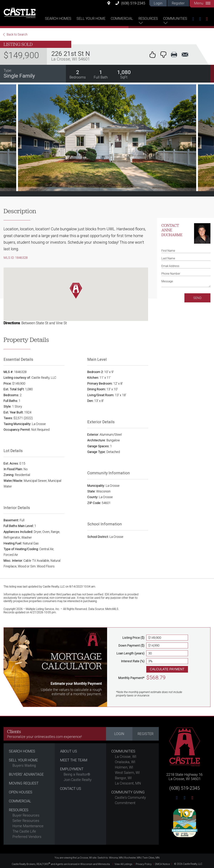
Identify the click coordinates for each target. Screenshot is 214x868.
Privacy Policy (144, 864)
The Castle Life (24, 831)
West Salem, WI (127, 773)
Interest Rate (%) (133, 661)
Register (178, 3)
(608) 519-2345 (130, 3)
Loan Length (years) (131, 653)
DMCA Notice (162, 864)
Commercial (122, 19)
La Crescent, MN (128, 783)
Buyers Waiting (24, 765)
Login (158, 3)
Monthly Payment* (131, 678)
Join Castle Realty (78, 780)
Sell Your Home (91, 19)
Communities (175, 19)
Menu (202, 3)
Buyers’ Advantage (26, 774)
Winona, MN (116, 858)
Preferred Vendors (27, 837)
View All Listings (123, 864)
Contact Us (71, 789)
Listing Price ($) (133, 638)
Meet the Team (74, 760)
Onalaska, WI (125, 762)
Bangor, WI (123, 778)
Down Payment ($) (132, 645)
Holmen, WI (124, 767)
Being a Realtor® (77, 774)
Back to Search (17, 34)
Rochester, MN (133, 858)
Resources (148, 19)
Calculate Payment (167, 669)
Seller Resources (26, 821)
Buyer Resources (26, 815)
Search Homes (58, 19)
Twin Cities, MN (151, 858)
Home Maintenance (28, 826)
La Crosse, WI (126, 757)
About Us (69, 751)
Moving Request (24, 783)
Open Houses (21, 792)
